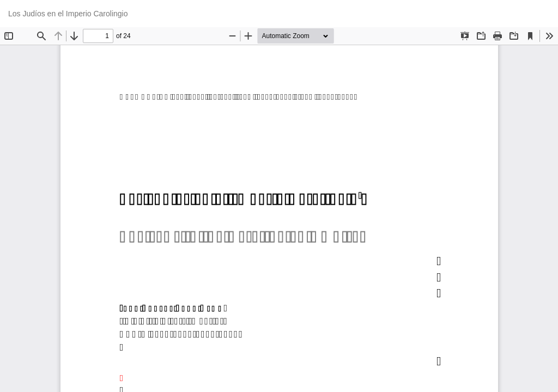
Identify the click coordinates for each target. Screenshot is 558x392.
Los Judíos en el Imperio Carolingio (68, 14)
